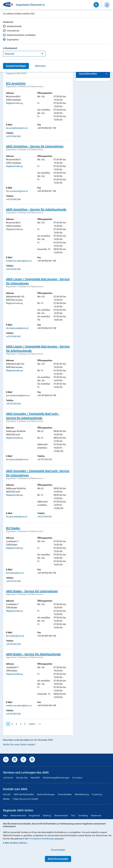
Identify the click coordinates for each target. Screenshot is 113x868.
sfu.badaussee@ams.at (17, 328)
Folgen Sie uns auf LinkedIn (26, 799)
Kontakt (7, 794)
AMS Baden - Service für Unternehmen (32, 591)
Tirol (73, 815)
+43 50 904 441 (45, 517)
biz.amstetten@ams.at (17, 128)
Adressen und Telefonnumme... (32, 86)
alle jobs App (22, 778)
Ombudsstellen (65, 794)
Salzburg (47, 815)
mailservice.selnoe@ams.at (19, 261)
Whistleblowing (82, 794)
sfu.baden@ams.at (15, 636)
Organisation (13, 40)
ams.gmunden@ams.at (17, 459)
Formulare (77, 778)
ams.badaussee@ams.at (18, 395)
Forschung (97, 794)
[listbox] (24, 54)
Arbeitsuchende (14, 26)
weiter (32, 724)
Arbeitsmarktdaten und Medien (21, 35)
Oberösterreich (61, 815)
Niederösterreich (18, 815)
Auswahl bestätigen (16, 66)
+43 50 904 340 (13, 136)
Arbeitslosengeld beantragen (56, 778)
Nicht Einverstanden (58, 859)
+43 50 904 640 (13, 336)
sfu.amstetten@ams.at (17, 191)
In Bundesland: (10, 48)
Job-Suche (8, 778)
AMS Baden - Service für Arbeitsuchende (33, 654)
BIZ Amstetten (16, 83)
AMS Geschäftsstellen (24, 794)
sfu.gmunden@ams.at (17, 517)
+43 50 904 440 (45, 459)
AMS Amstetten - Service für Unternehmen (35, 146)
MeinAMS (35, 778)
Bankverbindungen (46, 794)
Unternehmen (13, 31)
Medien (6, 799)
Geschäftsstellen (88, 74)
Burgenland (34, 815)
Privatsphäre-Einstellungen (42, 839)
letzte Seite (40, 724)
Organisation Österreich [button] (30, 5)
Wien (5, 815)
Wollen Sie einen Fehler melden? (19, 745)
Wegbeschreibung (14, 103)
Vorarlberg (83, 815)
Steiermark (96, 815)
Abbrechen (40, 66)
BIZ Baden (13, 528)
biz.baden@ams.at (15, 573)
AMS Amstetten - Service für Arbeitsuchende (36, 209)
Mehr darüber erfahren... (17, 843)
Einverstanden (58, 850)
